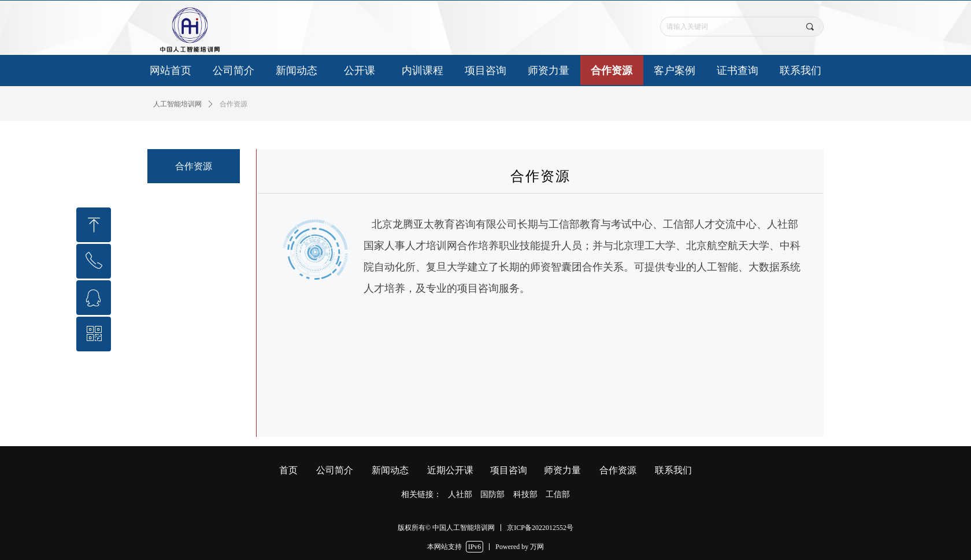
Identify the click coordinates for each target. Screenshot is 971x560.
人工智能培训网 (177, 104)
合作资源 (234, 104)
